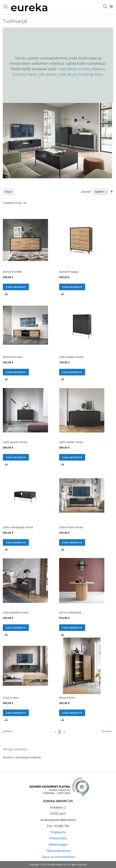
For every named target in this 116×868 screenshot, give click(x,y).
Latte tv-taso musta (71, 527)
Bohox (72, 69)
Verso (98, 74)
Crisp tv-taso (11, 698)
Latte (62, 74)
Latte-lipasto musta (15, 442)
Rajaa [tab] (8, 192)
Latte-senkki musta (71, 442)
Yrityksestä (58, 832)
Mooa (72, 74)
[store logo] (29, 7)
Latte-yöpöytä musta (16, 612)
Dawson (98, 69)
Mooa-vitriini (67, 698)
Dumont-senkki (12, 272)
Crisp (62, 69)
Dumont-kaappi (69, 272)
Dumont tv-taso (13, 357)
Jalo (42, 74)
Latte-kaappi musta (71, 357)
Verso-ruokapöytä (70, 612)
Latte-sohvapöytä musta (18, 527)
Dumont (19, 74)
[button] (6, 294)
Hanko (32, 74)
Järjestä (86, 192)
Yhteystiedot (58, 838)
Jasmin (51, 74)
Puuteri (84, 74)
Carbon (85, 69)
